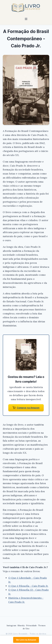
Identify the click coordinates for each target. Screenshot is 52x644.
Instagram (11, 625)
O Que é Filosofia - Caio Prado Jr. (28, 586)
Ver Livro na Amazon (26, 640)
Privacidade (31, 625)
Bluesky (21, 625)
